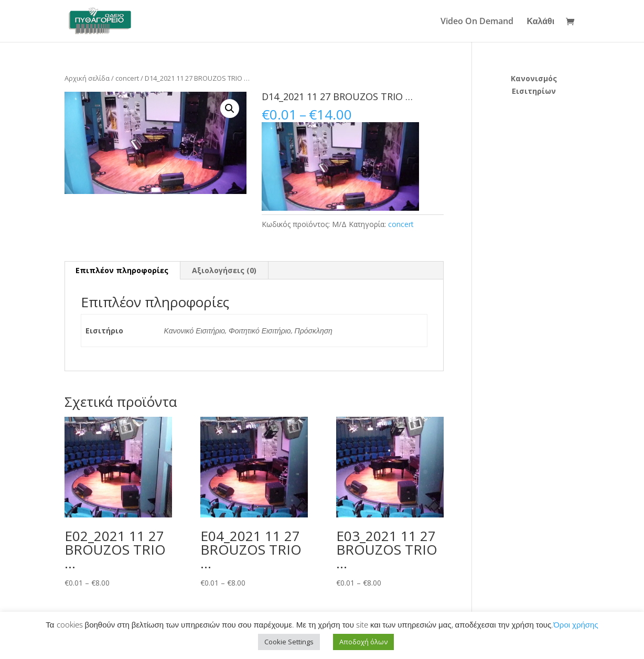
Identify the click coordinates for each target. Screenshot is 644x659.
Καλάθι (541, 22)
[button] (230, 109)
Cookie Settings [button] (289, 642)
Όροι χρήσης (576, 624)
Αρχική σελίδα (87, 78)
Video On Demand (477, 22)
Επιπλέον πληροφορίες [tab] (122, 270)
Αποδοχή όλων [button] (363, 642)
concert (127, 78)
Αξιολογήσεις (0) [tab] (224, 270)
